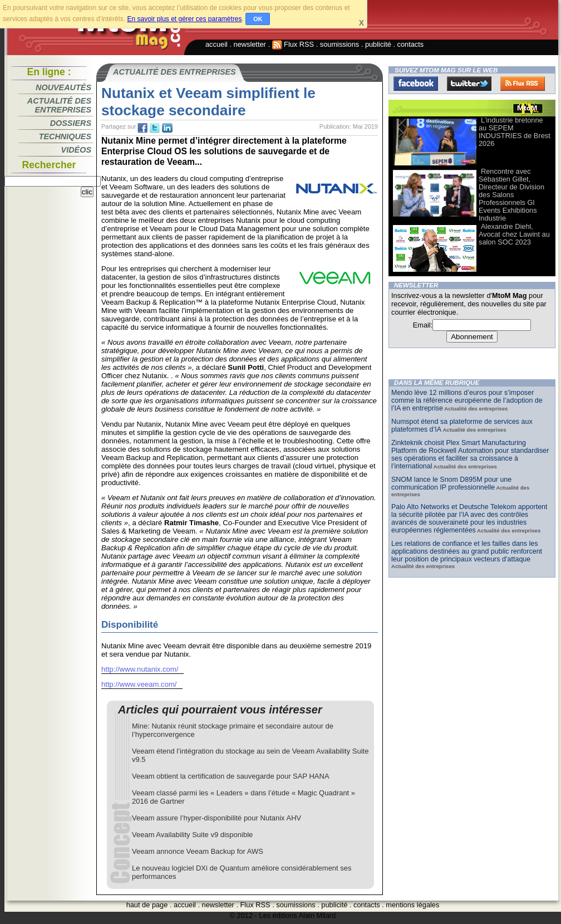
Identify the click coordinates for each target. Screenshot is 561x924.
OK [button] (258, 19)
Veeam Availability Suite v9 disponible (192, 835)
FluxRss (523, 84)
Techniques (65, 136)
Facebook (416, 84)
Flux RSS (293, 44)
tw (155, 128)
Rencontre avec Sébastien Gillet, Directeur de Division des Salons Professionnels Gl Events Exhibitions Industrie (511, 195)
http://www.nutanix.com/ (140, 669)
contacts (411, 44)
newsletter (250, 44)
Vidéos (76, 150)
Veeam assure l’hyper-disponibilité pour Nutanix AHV (216, 818)
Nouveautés (63, 87)
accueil (216, 44)
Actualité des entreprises (59, 105)
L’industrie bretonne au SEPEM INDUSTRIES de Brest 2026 (515, 132)
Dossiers (71, 123)
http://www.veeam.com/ (139, 684)
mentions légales (412, 905)
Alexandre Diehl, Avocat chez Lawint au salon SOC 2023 (514, 234)
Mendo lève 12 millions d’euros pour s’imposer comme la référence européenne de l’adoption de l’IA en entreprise (467, 400)
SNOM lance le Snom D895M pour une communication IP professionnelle (451, 483)
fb (142, 128)
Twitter (469, 84)
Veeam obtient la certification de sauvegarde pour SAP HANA (231, 776)
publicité (378, 44)
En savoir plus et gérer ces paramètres (184, 19)
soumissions (339, 44)
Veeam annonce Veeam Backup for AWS (198, 851)
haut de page (147, 905)
